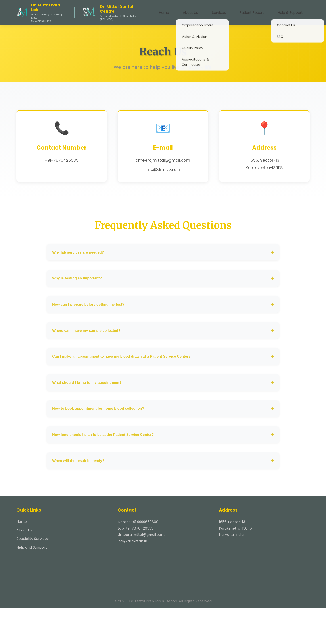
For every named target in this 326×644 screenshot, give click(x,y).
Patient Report (260, 11)
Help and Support (32, 584)
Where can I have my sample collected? (93, 347)
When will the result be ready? (84, 495)
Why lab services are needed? (84, 258)
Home (188, 11)
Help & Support (293, 11)
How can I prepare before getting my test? (95, 317)
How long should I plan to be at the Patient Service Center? (112, 466)
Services (232, 11)
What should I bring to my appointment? (94, 406)
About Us (209, 11)
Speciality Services (33, 575)
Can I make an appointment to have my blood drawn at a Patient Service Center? (132, 377)
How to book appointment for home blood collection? (106, 436)
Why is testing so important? (82, 288)
